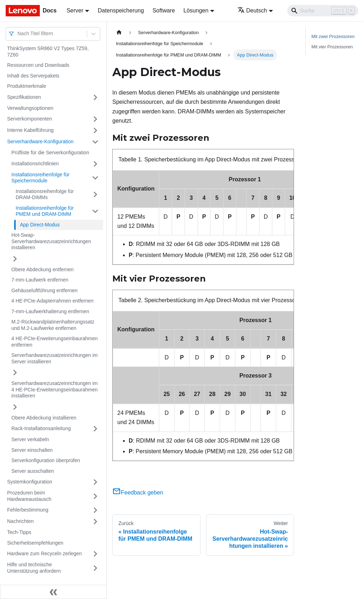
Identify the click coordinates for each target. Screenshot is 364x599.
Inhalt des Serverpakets (33, 76)
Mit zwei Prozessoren (333, 36)
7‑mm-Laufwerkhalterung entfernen (50, 311)
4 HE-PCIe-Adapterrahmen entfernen (52, 301)
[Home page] (119, 33)
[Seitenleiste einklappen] (53, 592)
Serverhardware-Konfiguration (40, 141)
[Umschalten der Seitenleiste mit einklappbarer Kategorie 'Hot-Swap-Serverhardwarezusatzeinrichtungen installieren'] (15, 259)
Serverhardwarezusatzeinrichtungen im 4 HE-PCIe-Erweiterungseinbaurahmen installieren (55, 389)
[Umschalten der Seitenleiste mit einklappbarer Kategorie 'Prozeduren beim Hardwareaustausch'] (95, 496)
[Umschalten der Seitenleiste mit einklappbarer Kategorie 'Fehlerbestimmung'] (95, 510)
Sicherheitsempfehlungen (35, 543)
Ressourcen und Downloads (38, 65)
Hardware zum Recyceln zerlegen (44, 553)
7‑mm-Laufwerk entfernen (40, 280)
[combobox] (18, 34)
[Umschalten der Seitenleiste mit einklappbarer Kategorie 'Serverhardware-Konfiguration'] (95, 142)
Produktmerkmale (27, 86)
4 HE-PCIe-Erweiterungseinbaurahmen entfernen (55, 342)
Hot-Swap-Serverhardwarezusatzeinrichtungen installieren (51, 241)
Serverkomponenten (30, 119)
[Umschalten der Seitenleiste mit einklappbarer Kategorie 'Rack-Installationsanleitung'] (95, 429)
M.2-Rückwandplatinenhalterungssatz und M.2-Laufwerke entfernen (53, 325)
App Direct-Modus (40, 225)
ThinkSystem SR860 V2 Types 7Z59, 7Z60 (48, 52)
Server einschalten (32, 450)
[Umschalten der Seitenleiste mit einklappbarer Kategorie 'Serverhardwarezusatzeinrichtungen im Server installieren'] (15, 373)
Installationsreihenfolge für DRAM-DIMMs (45, 194)
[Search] (323, 11)
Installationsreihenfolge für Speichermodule (40, 178)
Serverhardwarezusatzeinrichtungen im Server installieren (55, 358)
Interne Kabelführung (30, 130)
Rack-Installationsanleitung (41, 428)
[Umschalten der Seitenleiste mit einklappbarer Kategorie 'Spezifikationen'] (95, 97)
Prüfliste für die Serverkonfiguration (50, 153)
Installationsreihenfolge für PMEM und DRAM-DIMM (45, 211)
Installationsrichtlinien (35, 164)
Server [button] (75, 10)
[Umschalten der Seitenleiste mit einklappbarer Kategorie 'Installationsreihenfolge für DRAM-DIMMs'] (95, 195)
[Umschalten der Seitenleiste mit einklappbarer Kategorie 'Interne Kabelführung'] (95, 130)
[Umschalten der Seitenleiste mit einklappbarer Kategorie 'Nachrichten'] (95, 522)
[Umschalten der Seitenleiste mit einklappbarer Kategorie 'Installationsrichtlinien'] (95, 164)
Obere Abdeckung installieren (44, 418)
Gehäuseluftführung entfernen (44, 290)
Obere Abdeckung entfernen (42, 269)
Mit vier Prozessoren (332, 47)
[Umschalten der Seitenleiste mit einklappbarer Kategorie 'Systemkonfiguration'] (95, 482)
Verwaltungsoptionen (30, 108)
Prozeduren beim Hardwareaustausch (29, 496)
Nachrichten (20, 521)
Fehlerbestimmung (28, 510)
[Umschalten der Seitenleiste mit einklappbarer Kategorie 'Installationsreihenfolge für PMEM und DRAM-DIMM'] (95, 211)
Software (164, 10)
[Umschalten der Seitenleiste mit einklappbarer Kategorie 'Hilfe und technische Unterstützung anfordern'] (95, 568)
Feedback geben (138, 493)
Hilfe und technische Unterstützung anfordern (34, 568)
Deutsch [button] (252, 10)
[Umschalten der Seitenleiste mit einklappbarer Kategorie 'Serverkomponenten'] (95, 119)
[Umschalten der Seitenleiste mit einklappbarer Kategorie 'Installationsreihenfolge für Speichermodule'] (95, 178)
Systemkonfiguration (30, 482)
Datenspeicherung (121, 10)
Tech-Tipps (19, 532)
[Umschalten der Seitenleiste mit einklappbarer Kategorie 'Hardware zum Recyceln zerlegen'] (95, 554)
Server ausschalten (33, 471)
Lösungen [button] (196, 10)
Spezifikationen (24, 97)
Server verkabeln (30, 439)
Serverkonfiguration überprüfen (46, 460)
